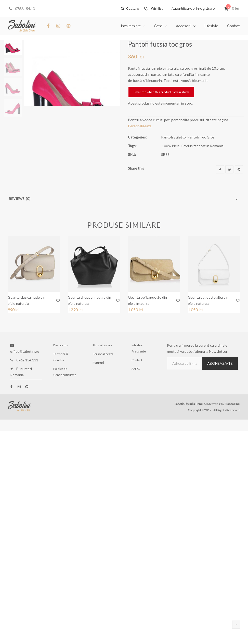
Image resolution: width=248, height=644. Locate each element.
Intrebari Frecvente (139, 348)
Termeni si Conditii (61, 357)
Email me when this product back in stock (161, 92)
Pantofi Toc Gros (201, 137)
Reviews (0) (20, 199)
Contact (137, 360)
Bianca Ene (232, 404)
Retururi (98, 363)
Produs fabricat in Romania (202, 146)
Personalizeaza (140, 126)
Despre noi (61, 345)
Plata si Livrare (102, 345)
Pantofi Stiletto (173, 137)
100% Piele (171, 146)
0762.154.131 (23, 9)
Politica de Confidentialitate (65, 372)
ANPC (136, 369)
